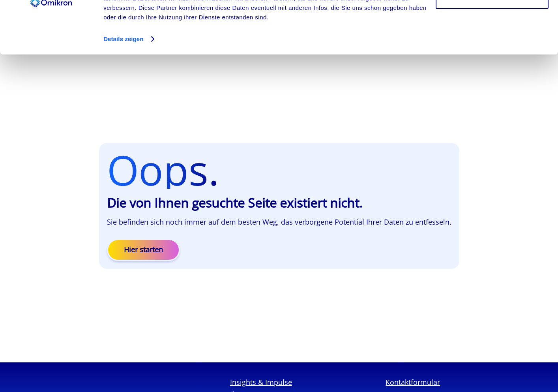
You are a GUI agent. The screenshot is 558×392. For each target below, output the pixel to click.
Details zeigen (123, 88)
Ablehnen (492, 47)
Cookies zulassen (492, 21)
